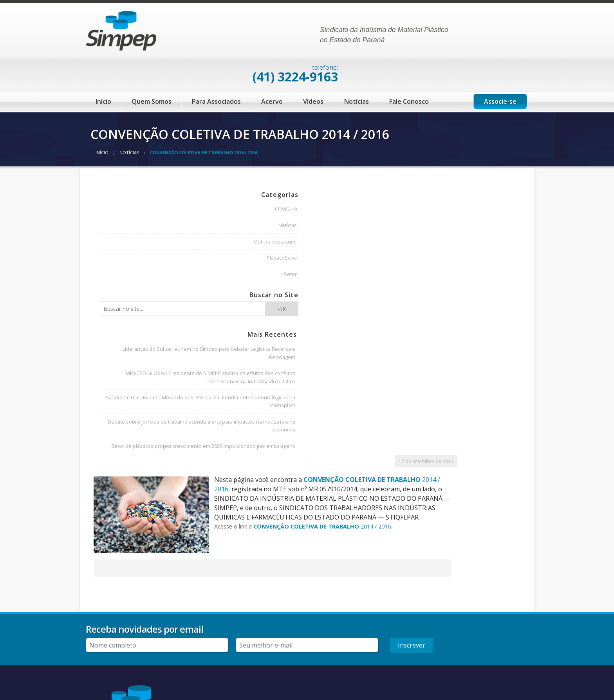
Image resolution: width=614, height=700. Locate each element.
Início (103, 70)
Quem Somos (152, 70)
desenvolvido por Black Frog (504, 693)
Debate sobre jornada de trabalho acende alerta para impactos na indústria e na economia (141, 454)
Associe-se (500, 70)
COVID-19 (162, 176)
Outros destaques (152, 209)
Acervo (272, 70)
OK (168, 282)
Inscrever (507, 574)
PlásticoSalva (158, 225)
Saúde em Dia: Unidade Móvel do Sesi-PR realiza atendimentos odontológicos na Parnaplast (138, 414)
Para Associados (216, 70)
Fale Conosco (409, 70)
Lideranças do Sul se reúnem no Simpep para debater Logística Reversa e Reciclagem (139, 333)
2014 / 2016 (434, 226)
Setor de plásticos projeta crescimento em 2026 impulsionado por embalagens (143, 495)
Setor (167, 241)
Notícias (357, 70)
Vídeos (313, 70)
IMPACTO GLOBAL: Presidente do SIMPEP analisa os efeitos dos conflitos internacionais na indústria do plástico (138, 374)
